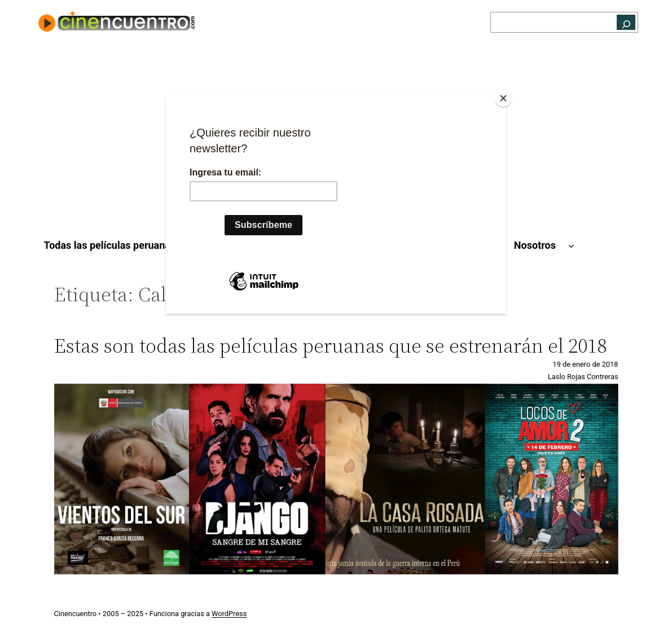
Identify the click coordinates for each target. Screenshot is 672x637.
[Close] (503, 98)
